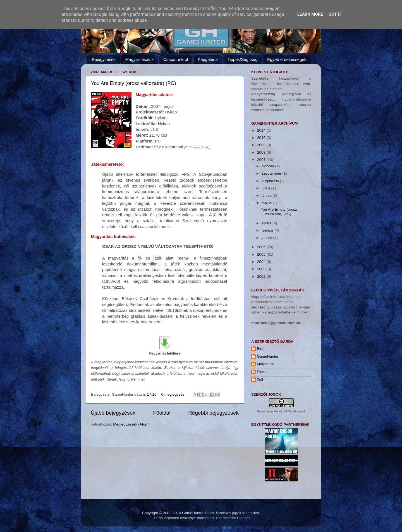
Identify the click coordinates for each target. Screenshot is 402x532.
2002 (262, 276)
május (267, 203)
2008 (262, 152)
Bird (260, 349)
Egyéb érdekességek (287, 59)
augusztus (271, 181)
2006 (262, 247)
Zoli (260, 380)
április (267, 223)
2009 (262, 145)
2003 (262, 269)
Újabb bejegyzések (113, 413)
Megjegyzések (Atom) (131, 424)
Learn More (310, 14)
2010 (262, 138)
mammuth (205, 518)
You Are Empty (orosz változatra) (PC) (133, 83)
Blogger (243, 518)
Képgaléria (208, 59)
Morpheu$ (265, 364)
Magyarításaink (140, 59)
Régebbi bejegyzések (213, 413)
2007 (262, 160)
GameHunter (268, 356)
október (268, 166)
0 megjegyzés (173, 394)
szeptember (272, 173)
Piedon (263, 372)
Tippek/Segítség (243, 59)
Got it (335, 14)
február (268, 230)
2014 (262, 130)
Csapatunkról (176, 59)
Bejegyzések (104, 59)
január (267, 238)
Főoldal (162, 413)
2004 (262, 262)
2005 (262, 254)
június (267, 195)
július (266, 188)
